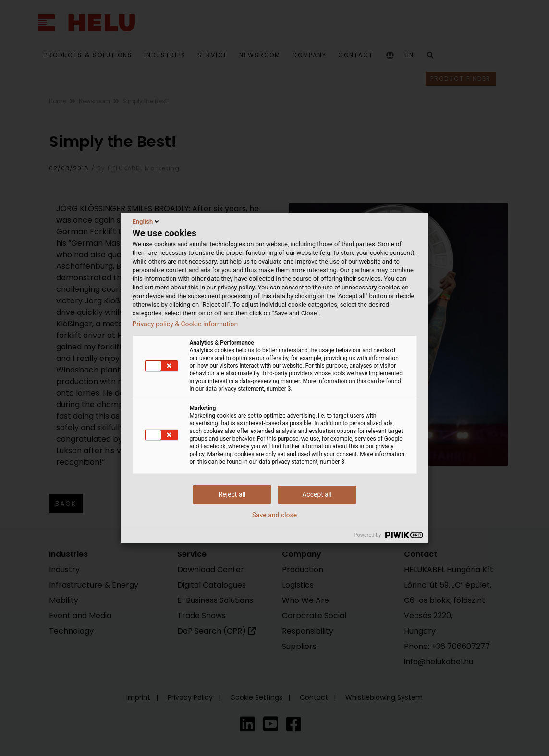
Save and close (275, 515)
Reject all (232, 494)
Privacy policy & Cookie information (185, 324)
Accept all (317, 494)
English (147, 221)
